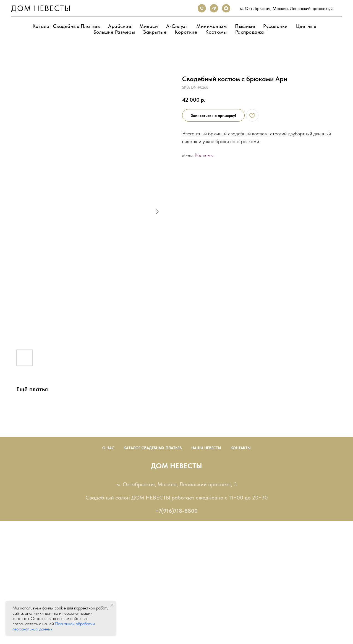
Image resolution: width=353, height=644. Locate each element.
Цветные (306, 26)
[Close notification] (112, 605)
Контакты (241, 448)
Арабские (120, 26)
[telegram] (214, 8)
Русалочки (275, 26)
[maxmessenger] (226, 8)
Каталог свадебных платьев (66, 26)
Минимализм (211, 26)
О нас (108, 448)
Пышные (245, 26)
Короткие (186, 32)
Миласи (149, 26)
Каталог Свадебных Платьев (153, 448)
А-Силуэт (177, 26)
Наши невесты (206, 448)
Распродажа (250, 32)
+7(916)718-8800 (176, 511)
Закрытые (155, 32)
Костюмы (216, 32)
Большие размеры (114, 32)
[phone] (202, 8)
